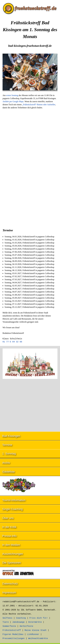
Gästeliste (9, 472)
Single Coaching (12, 509)
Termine (7, 445)
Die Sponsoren (12, 563)
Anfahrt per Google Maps (13, 101)
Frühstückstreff (12, 630)
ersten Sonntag (12, 95)
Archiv (6, 463)
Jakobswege (18, 622)
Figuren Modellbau (13, 634)
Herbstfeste (26, 626)
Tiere (6, 622)
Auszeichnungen (13, 554)
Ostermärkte (35, 622)
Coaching (21, 618)
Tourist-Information (14, 500)
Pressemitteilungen (14, 639)
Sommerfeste (9, 626)
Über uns (8, 518)
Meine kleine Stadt (36, 630)
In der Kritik (9, 527)
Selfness (7, 618)
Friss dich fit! (39, 618)
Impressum (9, 592)
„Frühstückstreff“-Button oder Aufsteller (39, 105)
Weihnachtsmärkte (38, 639)
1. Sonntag (9, 454)
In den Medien (11, 545)
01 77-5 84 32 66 (12, 342)
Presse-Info (9, 536)
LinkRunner (33, 634)
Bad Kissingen (11, 436)
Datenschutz (10, 584)
